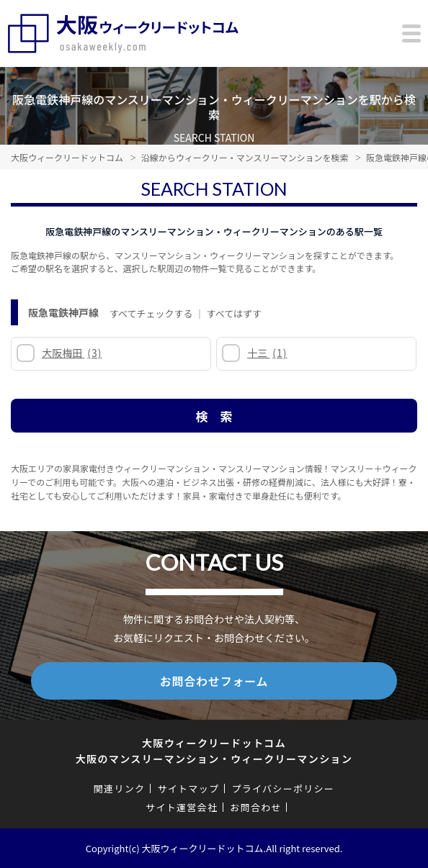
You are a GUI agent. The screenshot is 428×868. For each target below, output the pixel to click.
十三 (267, 353)
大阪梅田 (72, 353)
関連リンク (120, 788)
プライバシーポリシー (283, 788)
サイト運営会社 (182, 807)
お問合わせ (256, 807)
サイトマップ (188, 788)
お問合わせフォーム (214, 681)
